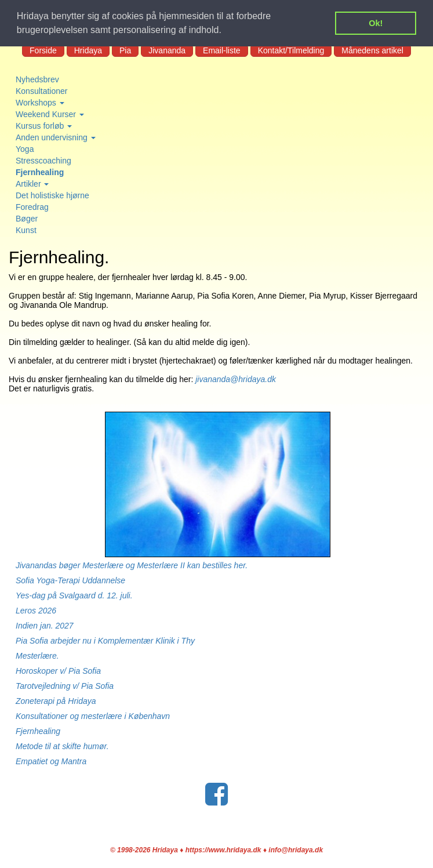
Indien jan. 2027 (45, 626)
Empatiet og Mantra (51, 761)
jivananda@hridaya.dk (236, 379)
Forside (43, 50)
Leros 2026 (36, 611)
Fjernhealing (40, 172)
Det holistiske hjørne (52, 195)
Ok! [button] (376, 23)
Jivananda (167, 50)
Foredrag (32, 207)
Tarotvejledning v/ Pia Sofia (65, 686)
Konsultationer (42, 91)
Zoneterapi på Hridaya (56, 701)
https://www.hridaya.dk (223, 850)
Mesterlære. (37, 656)
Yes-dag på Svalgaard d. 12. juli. (74, 595)
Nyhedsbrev (37, 79)
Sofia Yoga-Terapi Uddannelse (70, 580)
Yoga (25, 149)
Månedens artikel (372, 50)
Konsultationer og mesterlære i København (93, 716)
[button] (225, 31)
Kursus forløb (44, 126)
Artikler (32, 184)
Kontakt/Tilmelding (291, 50)
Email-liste (222, 50)
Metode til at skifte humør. (62, 746)
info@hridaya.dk (296, 850)
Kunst (26, 230)
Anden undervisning (56, 137)
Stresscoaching (43, 161)
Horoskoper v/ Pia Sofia (58, 671)
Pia (125, 50)
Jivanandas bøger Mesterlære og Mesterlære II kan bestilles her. (137, 565)
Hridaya (88, 50)
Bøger (27, 219)
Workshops (40, 103)
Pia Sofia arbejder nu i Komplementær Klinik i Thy (105, 641)
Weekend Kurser (50, 114)
